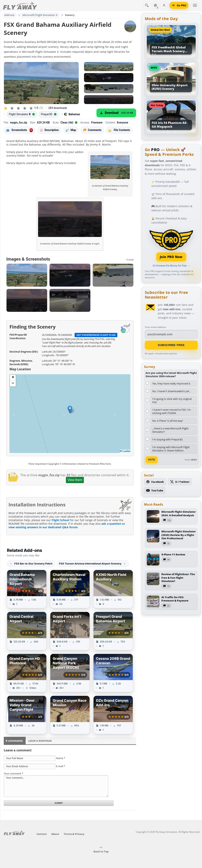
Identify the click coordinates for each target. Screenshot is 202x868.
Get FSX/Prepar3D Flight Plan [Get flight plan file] (96, 335)
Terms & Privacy (74, 834)
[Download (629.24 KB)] (116, 113)
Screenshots (20, 130)
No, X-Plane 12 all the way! (168, 421)
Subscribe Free (171, 345)
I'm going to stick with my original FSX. (172, 401)
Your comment (14, 773)
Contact (42, 834)
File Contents (119, 130)
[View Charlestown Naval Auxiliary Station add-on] (70, 589)
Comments (92, 130)
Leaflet (125, 451)
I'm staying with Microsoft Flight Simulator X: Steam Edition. (171, 449)
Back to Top (101, 850)
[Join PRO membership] (171, 245)
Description (49, 130)
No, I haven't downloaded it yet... (172, 391)
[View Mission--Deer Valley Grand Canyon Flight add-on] (27, 715)
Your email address (155, 327)
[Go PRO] (179, 5)
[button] (70, 410)
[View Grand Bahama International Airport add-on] (27, 589)
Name (61, 758)
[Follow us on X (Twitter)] (180, 482)
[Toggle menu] (195, 5)
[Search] (147, 5)
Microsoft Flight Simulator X (40, 15)
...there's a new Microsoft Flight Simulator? (170, 430)
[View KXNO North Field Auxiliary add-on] (113, 589)
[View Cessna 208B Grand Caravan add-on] (113, 673)
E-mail (61, 766)
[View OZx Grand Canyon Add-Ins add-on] (113, 715)
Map (71, 130)
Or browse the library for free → (171, 266)
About (55, 834)
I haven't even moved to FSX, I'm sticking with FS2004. (172, 411)
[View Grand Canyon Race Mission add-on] (70, 715)
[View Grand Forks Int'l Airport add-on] (70, 631)
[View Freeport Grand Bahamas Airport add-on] (113, 631)
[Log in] (164, 5)
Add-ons (9, 15)
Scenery (70, 15)
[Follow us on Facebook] (155, 482)
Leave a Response (40, 741)
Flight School (60, 520)
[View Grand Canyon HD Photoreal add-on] (27, 673)
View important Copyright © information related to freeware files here (70, 464)
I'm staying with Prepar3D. (168, 439)
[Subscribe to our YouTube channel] (155, 490)
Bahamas (72, 114)
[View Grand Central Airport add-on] (27, 631)
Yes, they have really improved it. (172, 383)
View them (75, 480)
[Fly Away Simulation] (20, 5)
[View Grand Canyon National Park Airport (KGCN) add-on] (70, 673)
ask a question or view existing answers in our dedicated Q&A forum (67, 525)
